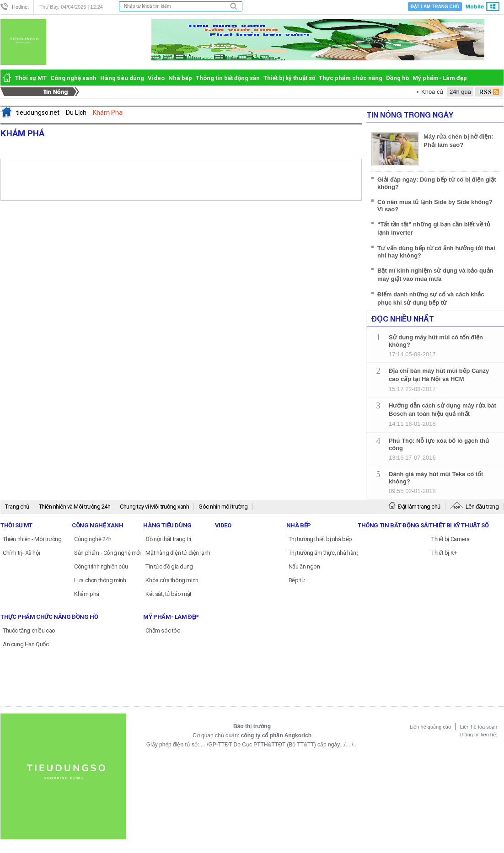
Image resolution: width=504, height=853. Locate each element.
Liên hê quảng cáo (431, 727)
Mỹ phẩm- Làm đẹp (440, 78)
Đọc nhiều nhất (403, 319)
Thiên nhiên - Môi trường (32, 539)
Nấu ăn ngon (304, 566)
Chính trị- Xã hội (21, 553)
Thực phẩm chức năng (351, 78)
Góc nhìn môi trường (223, 507)
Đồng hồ (397, 78)
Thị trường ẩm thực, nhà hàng (324, 553)
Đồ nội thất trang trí (168, 539)
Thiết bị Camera (450, 539)
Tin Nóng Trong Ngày (410, 115)
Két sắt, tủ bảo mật (168, 594)
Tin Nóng (42, 92)
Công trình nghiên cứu (101, 566)
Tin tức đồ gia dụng (169, 566)
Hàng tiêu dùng (122, 78)
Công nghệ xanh (73, 78)
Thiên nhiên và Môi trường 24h (75, 507)
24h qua (460, 92)
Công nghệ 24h (93, 539)
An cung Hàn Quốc (26, 644)
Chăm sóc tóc (163, 630)
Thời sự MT (31, 78)
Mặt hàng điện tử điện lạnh (178, 553)
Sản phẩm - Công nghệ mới (107, 553)
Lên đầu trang (475, 507)
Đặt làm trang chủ (435, 7)
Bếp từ (297, 580)
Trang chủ (17, 507)
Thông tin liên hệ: (478, 735)
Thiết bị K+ (444, 553)
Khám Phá (22, 133)
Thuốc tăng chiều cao (29, 630)
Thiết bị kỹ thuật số (289, 78)
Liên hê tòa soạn (479, 727)
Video (156, 78)
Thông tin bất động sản (228, 78)
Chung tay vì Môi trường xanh (154, 507)
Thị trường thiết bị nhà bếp (320, 539)
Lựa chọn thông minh (100, 580)
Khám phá (87, 594)
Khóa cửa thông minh (172, 580)
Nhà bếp (180, 78)
